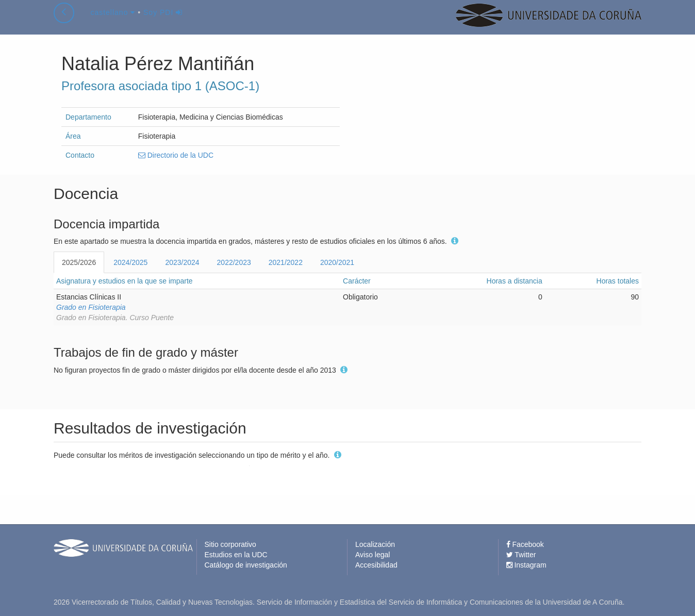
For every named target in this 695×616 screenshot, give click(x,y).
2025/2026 (79, 262)
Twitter (521, 555)
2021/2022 (286, 262)
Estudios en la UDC (236, 555)
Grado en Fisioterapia (91, 307)
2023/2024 (182, 262)
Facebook (525, 544)
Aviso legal (373, 555)
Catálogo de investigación (246, 565)
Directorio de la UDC (176, 155)
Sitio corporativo (230, 544)
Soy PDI (163, 23)
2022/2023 (234, 262)
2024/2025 (130, 262)
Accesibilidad (376, 565)
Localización (375, 544)
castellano (113, 23)
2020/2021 (337, 262)
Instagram (526, 565)
